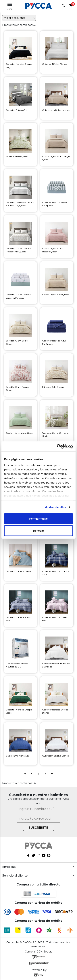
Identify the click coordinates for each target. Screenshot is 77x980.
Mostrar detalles (55, 507)
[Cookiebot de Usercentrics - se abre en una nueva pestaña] (57, 446)
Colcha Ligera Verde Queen (20, 433)
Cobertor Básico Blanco (54, 64)
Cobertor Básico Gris (17, 110)
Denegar (38, 530)
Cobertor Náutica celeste (19, 571)
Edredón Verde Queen (17, 156)
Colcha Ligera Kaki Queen (56, 295)
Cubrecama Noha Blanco (55, 756)
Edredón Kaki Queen (53, 387)
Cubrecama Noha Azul (18, 756)
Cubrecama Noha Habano (56, 110)
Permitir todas (39, 519)
